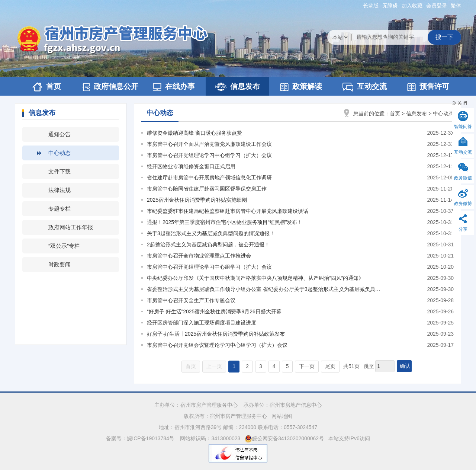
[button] (371, 6)
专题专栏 (59, 209)
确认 (405, 366)
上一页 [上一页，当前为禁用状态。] (214, 366)
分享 (463, 229)
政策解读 (301, 87)
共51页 (351, 366)
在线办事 (174, 87)
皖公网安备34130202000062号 (284, 438)
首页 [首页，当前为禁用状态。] (191, 366)
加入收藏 (412, 6)
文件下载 (59, 171)
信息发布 (238, 87)
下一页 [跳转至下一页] (307, 366)
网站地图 (282, 416)
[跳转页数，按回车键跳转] (385, 366)
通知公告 (59, 134)
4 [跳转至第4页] (274, 366)
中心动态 (59, 153)
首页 (47, 87)
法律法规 (59, 190)
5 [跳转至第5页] (287, 366)
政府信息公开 (110, 87)
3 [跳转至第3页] (261, 366)
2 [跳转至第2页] (247, 366)
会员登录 (437, 6)
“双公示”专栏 (64, 246)
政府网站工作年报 (71, 227)
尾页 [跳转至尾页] (330, 366)
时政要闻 (59, 264)
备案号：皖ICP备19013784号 (141, 438)
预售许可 (428, 87)
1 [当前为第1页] (234, 366)
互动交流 (365, 87)
